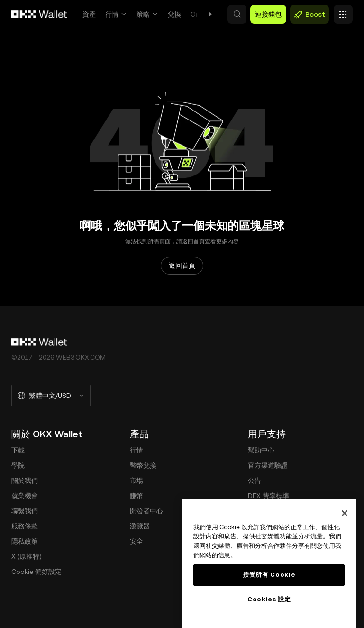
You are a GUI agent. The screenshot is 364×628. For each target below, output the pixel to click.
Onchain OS (209, 14)
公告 (255, 480)
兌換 (174, 14)
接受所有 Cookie (269, 575)
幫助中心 (261, 450)
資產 (89, 14)
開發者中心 (146, 511)
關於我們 (25, 480)
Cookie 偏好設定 (36, 572)
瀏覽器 (140, 526)
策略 (143, 14)
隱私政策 (25, 541)
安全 (136, 541)
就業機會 (25, 496)
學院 (18, 465)
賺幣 (136, 496)
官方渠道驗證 (268, 465)
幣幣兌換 (143, 465)
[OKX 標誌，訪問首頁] (39, 14)
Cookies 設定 (269, 599)
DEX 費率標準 (268, 496)
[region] (269, 563)
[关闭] (345, 513)
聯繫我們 (25, 511)
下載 (18, 450)
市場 (136, 480)
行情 (112, 14)
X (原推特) (27, 556)
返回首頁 (182, 266)
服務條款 (25, 526)
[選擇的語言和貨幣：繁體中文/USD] (51, 396)
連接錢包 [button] (268, 14)
